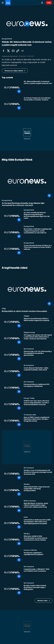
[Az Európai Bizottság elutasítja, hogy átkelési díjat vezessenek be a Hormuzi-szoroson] (27, 204)
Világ (4, 308)
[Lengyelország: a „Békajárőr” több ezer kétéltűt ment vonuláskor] (38, 574)
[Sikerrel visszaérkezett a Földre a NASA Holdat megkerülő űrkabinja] (38, 323)
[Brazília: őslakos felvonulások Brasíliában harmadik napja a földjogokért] (38, 590)
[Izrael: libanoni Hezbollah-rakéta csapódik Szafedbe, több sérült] (38, 373)
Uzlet (26, 517)
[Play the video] (27, 24)
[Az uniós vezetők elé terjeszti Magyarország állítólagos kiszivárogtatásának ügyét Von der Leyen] (38, 217)
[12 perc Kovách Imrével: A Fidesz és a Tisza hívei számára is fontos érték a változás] (38, 250)
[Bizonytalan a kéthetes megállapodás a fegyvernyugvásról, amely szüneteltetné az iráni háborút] (38, 234)
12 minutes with (30, 415)
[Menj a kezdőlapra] (8, 3)
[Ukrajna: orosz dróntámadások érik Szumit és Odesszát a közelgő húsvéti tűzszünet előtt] (38, 475)
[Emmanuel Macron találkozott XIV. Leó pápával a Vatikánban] (38, 389)
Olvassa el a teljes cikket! (14, 71)
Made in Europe (30, 501)
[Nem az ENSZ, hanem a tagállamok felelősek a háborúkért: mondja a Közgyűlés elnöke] (38, 422)
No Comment (29, 349)
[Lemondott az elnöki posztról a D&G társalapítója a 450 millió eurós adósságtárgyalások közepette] (38, 524)
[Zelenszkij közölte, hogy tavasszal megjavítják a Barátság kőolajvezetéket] (38, 492)
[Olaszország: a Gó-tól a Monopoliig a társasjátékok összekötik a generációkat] (38, 356)
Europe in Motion (30, 550)
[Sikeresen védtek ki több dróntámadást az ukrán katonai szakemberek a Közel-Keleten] (38, 541)
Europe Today (29, 398)
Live (49, 3)
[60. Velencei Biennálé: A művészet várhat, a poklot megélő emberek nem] (38, 87)
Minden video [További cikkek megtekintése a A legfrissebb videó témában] (43, 601)
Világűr (27, 316)
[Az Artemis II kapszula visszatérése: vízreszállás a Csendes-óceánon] (38, 104)
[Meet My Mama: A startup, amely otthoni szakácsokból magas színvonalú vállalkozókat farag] (38, 508)
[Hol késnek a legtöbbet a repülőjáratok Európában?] (38, 557)
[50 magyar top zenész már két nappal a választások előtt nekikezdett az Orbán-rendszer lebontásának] (38, 340)
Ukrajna (27, 484)
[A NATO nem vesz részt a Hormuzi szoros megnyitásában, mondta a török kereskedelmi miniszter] (38, 406)
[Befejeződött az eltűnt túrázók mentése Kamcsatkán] (27, 311)
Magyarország (29, 332)
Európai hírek (7, 200)
